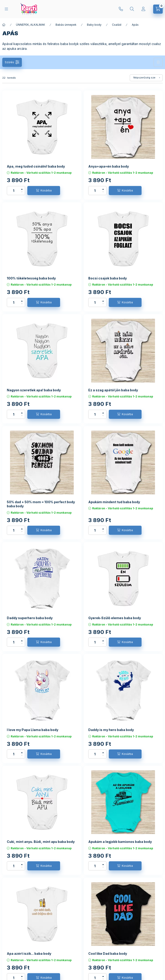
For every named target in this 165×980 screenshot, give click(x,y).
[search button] (132, 9)
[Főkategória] (4, 25)
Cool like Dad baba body (108, 954)
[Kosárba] (44, 191)
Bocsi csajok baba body (108, 278)
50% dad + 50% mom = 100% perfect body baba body (41, 504)
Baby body (94, 25)
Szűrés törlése (158, 62)
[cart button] (158, 9)
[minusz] (22, 192)
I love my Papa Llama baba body (33, 730)
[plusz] (22, 189)
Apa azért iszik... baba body (29, 954)
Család (117, 25)
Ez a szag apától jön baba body (113, 390)
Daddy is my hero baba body (111, 730)
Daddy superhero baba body (30, 618)
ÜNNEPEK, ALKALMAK (30, 25)
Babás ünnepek (66, 25)
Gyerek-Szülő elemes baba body (115, 618)
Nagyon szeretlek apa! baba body (34, 390)
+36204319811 (121, 9)
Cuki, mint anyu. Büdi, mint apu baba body (41, 842)
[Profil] (143, 9)
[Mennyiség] (14, 191)
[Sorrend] (146, 78)
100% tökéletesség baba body (31, 278)
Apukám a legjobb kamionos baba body (120, 842)
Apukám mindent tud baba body (114, 502)
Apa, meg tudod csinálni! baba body (36, 166)
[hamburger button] (6, 9)
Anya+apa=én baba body (109, 166)
